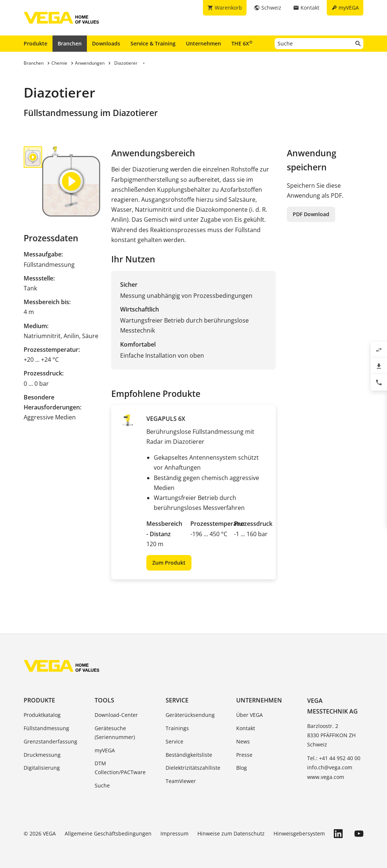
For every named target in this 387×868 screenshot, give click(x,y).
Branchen (70, 43)
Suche (102, 785)
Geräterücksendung (190, 715)
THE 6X (242, 43)
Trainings (177, 728)
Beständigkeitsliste (189, 755)
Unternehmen (203, 43)
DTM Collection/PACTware (120, 768)
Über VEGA (249, 715)
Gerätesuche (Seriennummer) (115, 733)
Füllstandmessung (46, 728)
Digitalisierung (42, 768)
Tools (104, 700)
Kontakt (246, 728)
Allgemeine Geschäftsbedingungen (108, 833)
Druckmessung (42, 755)
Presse (244, 755)
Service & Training (153, 43)
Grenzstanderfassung (50, 741)
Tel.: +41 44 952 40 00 (334, 758)
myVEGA (105, 750)
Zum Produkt (169, 563)
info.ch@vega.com (330, 767)
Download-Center (116, 715)
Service (177, 700)
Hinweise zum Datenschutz (231, 833)
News (243, 741)
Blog (242, 768)
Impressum (174, 833)
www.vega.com (326, 777)
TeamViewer (181, 781)
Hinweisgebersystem (299, 833)
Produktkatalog (42, 715)
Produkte (35, 43)
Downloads (106, 43)
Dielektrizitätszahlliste (193, 768)
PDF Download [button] (311, 214)
